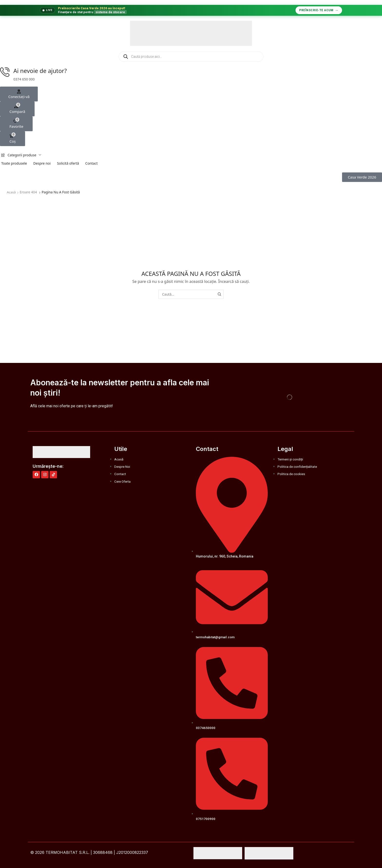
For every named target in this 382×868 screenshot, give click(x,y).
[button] (19, 94)
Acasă (11, 192)
